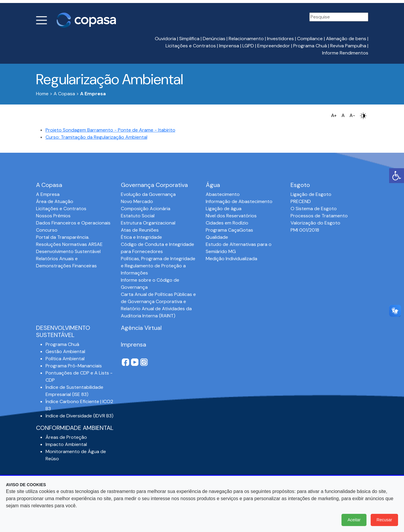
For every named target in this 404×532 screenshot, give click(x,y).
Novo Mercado (137, 201)
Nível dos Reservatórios (231, 216)
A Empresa (48, 194)
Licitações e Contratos (191, 46)
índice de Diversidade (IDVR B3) (79, 416)
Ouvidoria (165, 39)
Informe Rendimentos (345, 53)
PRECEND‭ (301, 201)
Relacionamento (246, 39)
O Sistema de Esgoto (314, 209)
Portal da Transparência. (63, 237)
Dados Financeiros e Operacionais (73, 223)
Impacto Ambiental (66, 444)
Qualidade (217, 237)
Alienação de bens (346, 39)
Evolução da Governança (148, 194)
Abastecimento (223, 194)
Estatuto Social (138, 216)
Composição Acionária (146, 209)
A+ (334, 115)
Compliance (310, 39)
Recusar (384, 520)
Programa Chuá (310, 46)
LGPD (248, 46)
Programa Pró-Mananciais (74, 366)
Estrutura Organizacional (148, 223)
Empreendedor (274, 46)
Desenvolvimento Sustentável (68, 251)
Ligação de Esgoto (311, 194)
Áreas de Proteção (66, 437)
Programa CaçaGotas (229, 230)
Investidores (280, 39)
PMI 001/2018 (305, 230)
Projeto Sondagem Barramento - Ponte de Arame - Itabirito (110, 130)
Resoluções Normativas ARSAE (69, 244)
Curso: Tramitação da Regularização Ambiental (96, 137)
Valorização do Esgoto (315, 223)
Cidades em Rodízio (227, 223)
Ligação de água (224, 209)
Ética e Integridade (141, 237)
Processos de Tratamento (319, 216)
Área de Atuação (55, 201)
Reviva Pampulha (348, 46)
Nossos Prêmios (53, 216)
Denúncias (214, 39)
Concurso (47, 230)
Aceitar (354, 520)
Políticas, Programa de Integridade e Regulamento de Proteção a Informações (158, 266)
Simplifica (189, 39)
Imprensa (229, 46)
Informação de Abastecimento (239, 201)
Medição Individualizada (231, 259)
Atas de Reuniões (140, 230)
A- (352, 115)
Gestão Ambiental (65, 351)
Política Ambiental (65, 359)
